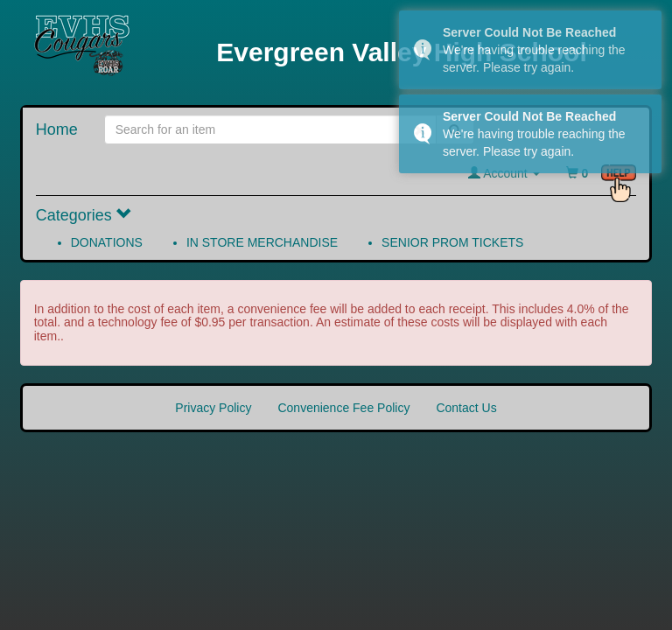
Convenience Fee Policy (343, 408)
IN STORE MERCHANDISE (262, 242)
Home (57, 129)
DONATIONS (107, 242)
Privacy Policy (213, 408)
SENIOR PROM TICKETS (452, 242)
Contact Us (466, 408)
